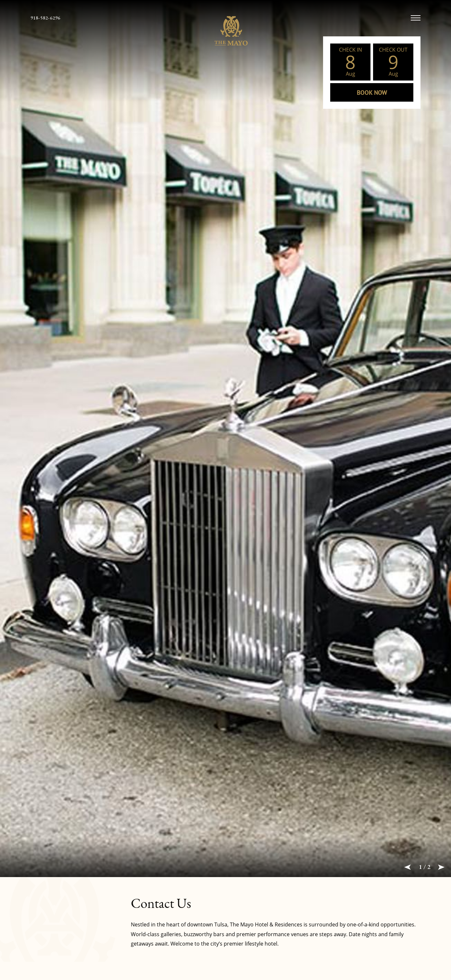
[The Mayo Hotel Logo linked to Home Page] (225, 31)
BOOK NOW (372, 92)
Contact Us (161, 903)
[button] (407, 867)
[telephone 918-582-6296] (46, 18)
